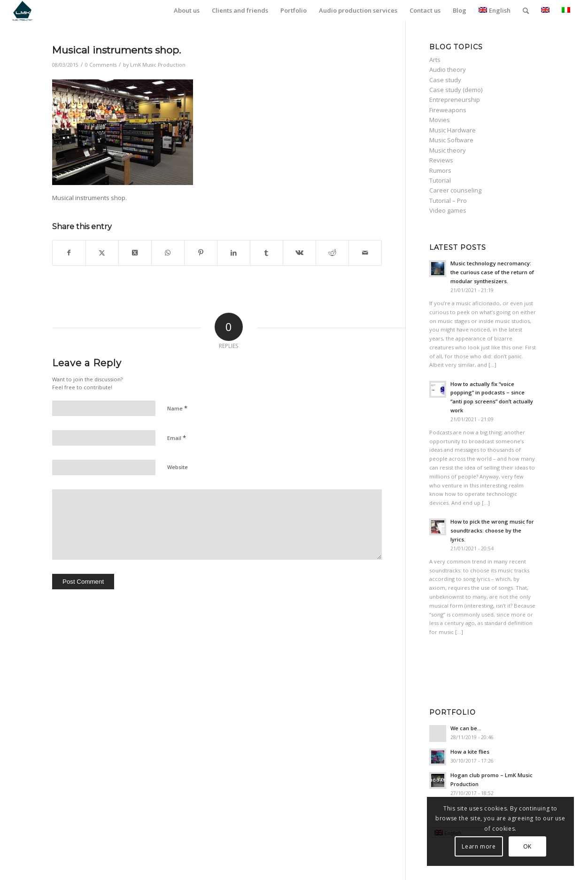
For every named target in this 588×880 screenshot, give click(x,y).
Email (177, 438)
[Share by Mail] (365, 253)
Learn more (479, 846)
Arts (435, 60)
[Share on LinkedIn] (234, 253)
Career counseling (455, 190)
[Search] (526, 11)
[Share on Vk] (299, 253)
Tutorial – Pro (448, 201)
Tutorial (440, 180)
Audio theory (448, 69)
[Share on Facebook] (69, 253)
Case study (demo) (456, 90)
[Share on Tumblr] (267, 253)
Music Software (451, 140)
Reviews (441, 160)
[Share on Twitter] (102, 253)
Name (177, 408)
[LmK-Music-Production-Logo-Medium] (22, 11)
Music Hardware (453, 130)
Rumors (440, 170)
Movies (440, 120)
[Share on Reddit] (332, 253)
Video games (448, 210)
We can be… (466, 728)
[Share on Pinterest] (201, 253)
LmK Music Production (158, 65)
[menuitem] (187, 11)
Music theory (448, 150)
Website (178, 467)
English (495, 10)
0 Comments (101, 65)
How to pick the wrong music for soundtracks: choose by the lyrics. (492, 530)
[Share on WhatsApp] (168, 253)
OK (527, 846)
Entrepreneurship (455, 100)
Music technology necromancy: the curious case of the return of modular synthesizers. (492, 272)
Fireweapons (448, 110)
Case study (445, 80)
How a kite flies (470, 752)
